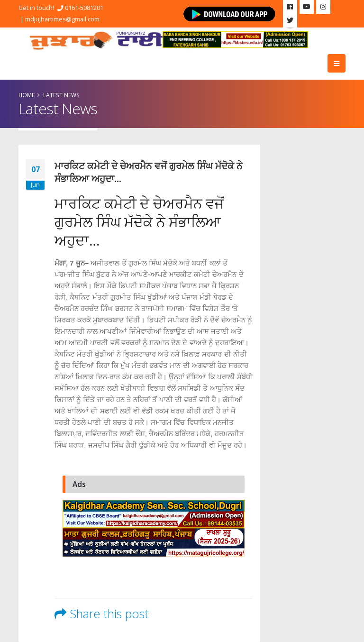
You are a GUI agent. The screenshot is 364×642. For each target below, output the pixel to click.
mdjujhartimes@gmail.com (62, 19)
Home (27, 95)
